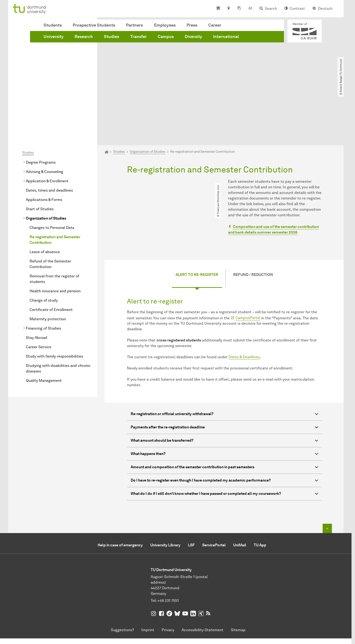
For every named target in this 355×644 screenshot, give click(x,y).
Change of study (44, 247)
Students (53, 25)
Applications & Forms (44, 146)
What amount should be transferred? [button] (224, 388)
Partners (134, 25)
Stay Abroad (37, 284)
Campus (166, 37)
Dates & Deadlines (244, 304)
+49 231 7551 (168, 547)
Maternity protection (48, 266)
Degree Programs (41, 109)
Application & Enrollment (47, 128)
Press (192, 25)
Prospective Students (94, 25)
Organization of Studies (46, 165)
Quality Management (44, 327)
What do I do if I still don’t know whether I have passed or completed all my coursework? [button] (224, 441)
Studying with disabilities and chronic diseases (58, 315)
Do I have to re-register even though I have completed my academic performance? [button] (224, 428)
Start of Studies (40, 156)
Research (84, 37)
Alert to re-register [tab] (197, 221)
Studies (111, 37)
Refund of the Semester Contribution (50, 211)
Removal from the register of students (54, 226)
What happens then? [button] (224, 401)
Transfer (138, 37)
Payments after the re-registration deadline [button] (224, 374)
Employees (165, 25)
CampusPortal (248, 264)
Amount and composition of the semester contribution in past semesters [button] (224, 414)
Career (215, 25)
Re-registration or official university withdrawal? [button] (224, 361)
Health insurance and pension (55, 238)
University (54, 37)
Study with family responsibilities (55, 303)
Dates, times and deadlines (49, 137)
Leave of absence (45, 198)
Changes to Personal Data (52, 174)
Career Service (39, 294)
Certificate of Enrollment (51, 256)
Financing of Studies (43, 275)
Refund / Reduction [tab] (253, 221)
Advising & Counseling (44, 118)
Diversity (193, 37)
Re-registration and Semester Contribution (55, 186)
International (226, 37)
